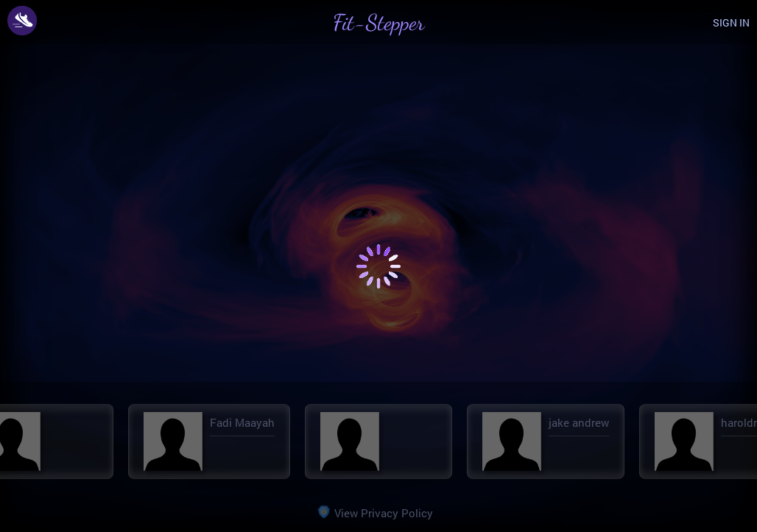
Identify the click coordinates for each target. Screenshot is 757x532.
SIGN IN (731, 22)
